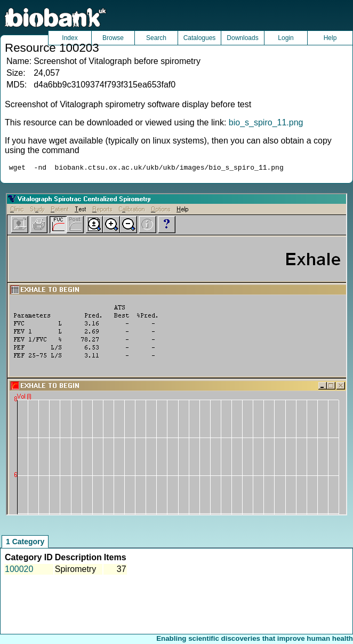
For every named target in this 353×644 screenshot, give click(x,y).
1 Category (25, 543)
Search (156, 38)
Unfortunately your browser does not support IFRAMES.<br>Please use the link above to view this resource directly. (176, 356)
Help (330, 38)
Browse (113, 38)
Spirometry (75, 571)
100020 (19, 571)
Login (286, 38)
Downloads (242, 38)
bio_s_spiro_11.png (266, 122)
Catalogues (200, 38)
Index (70, 38)
